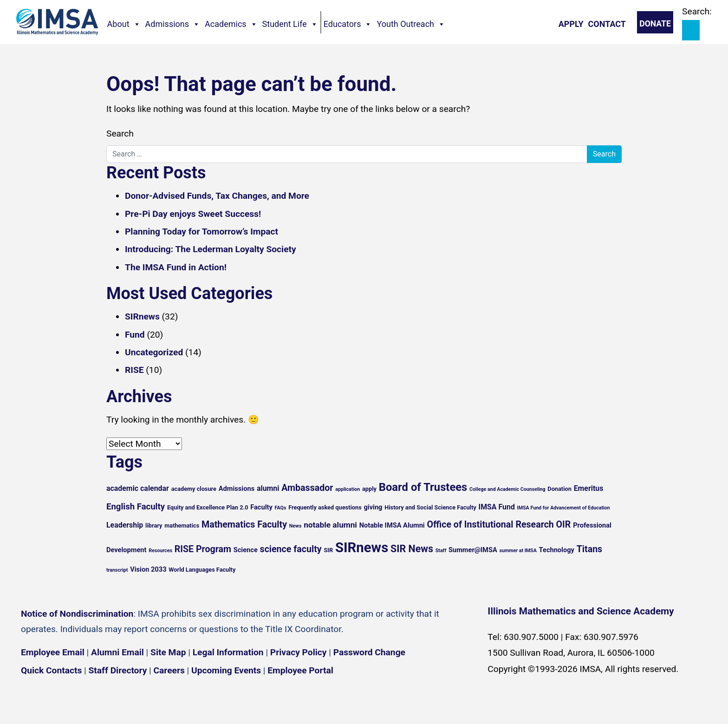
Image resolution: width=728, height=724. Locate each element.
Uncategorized (154, 352)
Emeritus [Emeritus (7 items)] (589, 488)
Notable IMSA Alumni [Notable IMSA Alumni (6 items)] (392, 525)
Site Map (168, 652)
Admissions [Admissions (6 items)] (237, 489)
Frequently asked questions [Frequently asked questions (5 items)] (325, 507)
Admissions (173, 24)
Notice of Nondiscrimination (77, 614)
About (124, 24)
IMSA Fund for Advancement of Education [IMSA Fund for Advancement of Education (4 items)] (564, 508)
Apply (571, 24)
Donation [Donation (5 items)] (559, 489)
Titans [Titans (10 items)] (590, 549)
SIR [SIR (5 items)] (328, 550)
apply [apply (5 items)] (369, 489)
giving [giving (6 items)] (373, 507)
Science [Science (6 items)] (246, 550)
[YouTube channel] (88, 698)
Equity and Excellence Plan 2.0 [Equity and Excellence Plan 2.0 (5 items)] (208, 507)
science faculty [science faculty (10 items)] (291, 549)
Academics (231, 24)
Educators (348, 24)
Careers (169, 670)
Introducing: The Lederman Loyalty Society (211, 249)
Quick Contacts (51, 670)
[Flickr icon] (116, 698)
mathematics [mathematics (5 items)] (182, 525)
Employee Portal (300, 670)
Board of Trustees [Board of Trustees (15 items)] (423, 487)
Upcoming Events (226, 670)
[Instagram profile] (60, 698)
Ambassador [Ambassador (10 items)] (307, 488)
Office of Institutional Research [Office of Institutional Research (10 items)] (490, 525)
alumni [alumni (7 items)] (268, 488)
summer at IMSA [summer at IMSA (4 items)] (518, 551)
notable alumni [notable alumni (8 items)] (330, 525)
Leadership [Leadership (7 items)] (125, 525)
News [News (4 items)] (296, 526)
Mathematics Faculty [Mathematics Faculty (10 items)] (244, 525)
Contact (607, 24)
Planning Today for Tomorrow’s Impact (201, 232)
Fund (135, 335)
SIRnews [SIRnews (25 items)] (362, 548)
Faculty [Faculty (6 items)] (261, 507)
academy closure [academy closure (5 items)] (194, 489)
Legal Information (228, 652)
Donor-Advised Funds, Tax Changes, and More (217, 196)
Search (120, 134)
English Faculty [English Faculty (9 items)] (136, 507)
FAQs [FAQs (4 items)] (281, 508)
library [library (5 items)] (154, 525)
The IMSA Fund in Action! (176, 267)
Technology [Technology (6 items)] (557, 550)
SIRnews (142, 316)
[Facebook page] (32, 698)
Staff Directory (118, 670)
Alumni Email (117, 652)
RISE (134, 370)
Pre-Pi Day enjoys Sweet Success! (193, 214)
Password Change (369, 652)
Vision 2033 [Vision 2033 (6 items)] (148, 569)
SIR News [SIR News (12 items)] (412, 549)
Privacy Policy (299, 652)
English (612, 710)
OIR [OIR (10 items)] (564, 525)
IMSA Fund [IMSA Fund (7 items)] (496, 507)
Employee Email (53, 652)
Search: (697, 11)
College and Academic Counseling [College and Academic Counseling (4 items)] (507, 489)
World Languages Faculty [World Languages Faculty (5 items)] (202, 570)
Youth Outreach (411, 24)
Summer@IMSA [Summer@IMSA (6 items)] (473, 550)
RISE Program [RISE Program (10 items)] (203, 549)
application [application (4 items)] (348, 489)
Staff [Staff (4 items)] (441, 551)
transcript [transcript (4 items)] (117, 570)
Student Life (290, 24)
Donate (655, 24)
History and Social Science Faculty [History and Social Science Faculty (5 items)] (430, 507)
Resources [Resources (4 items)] (160, 551)
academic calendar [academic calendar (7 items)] (138, 488)
